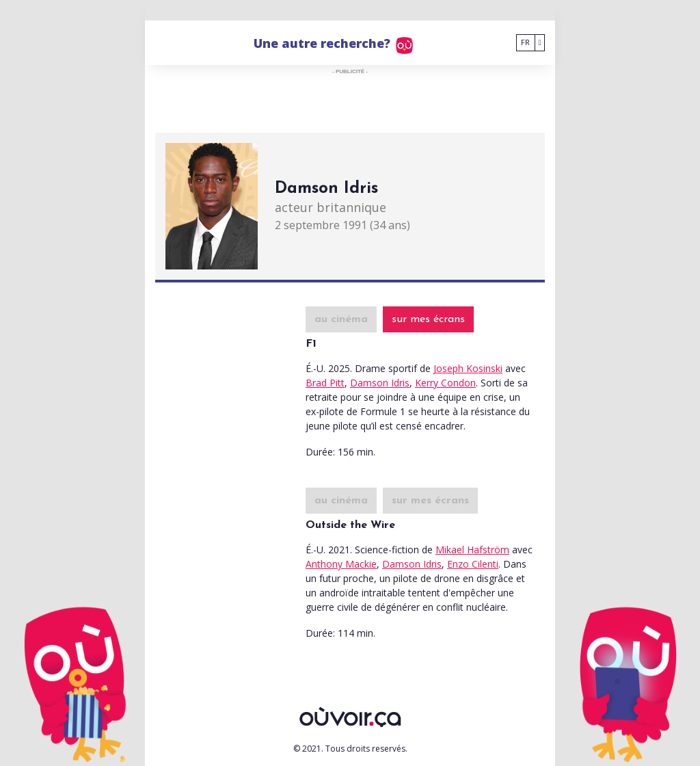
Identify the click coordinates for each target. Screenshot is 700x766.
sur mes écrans (428, 319)
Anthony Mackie (341, 564)
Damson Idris (380, 383)
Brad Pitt (325, 383)
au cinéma (341, 319)
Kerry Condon (445, 383)
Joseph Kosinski (468, 368)
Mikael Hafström (472, 550)
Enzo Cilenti (473, 564)
